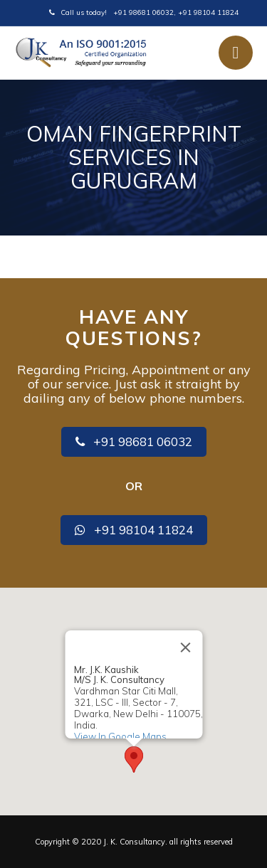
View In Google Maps (120, 736)
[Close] (185, 647)
